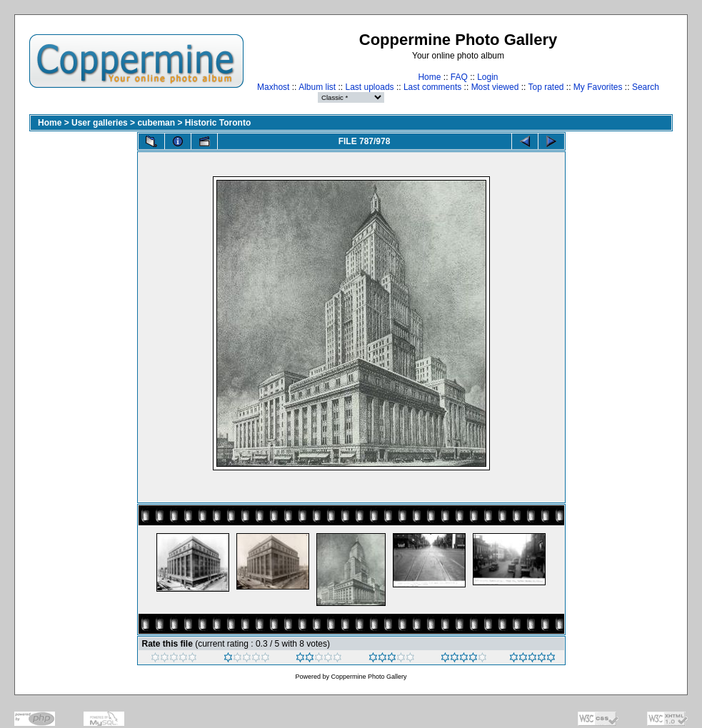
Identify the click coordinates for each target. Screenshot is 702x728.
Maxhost (273, 87)
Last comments (432, 87)
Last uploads (370, 87)
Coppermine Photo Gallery (368, 677)
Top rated (546, 87)
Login (487, 77)
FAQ (459, 77)
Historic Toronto (218, 123)
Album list (317, 87)
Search (646, 87)
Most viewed (495, 87)
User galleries (100, 123)
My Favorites (598, 87)
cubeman (156, 123)
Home (429, 77)
